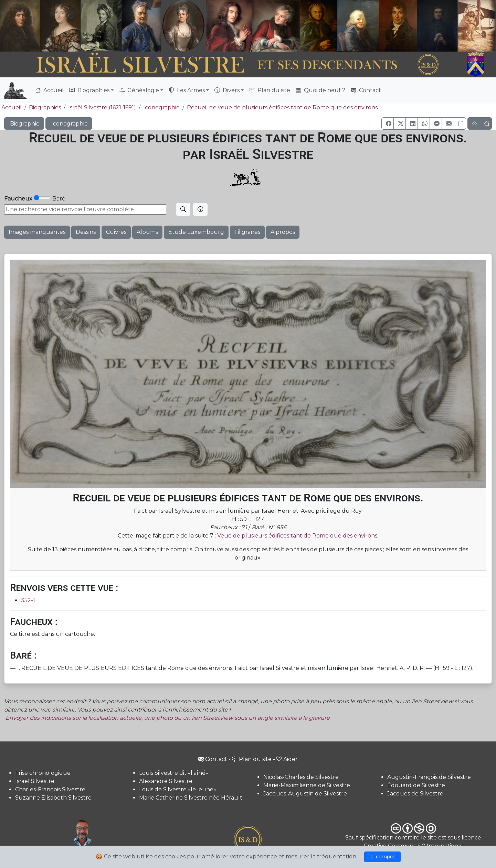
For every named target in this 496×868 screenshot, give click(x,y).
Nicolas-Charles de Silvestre (301, 777)
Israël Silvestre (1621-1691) (102, 107)
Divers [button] (227, 90)
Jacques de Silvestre (415, 794)
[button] (388, 123)
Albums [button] (147, 232)
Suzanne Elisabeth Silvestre (53, 798)
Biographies (45, 107)
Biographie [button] (24, 124)
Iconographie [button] (69, 124)
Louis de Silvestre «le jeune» (178, 789)
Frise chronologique (43, 773)
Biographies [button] (89, 90)
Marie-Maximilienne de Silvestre (307, 785)
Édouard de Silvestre (416, 785)
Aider (287, 759)
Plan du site (270, 90)
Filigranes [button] (247, 232)
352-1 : (29, 600)
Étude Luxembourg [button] (196, 232)
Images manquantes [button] (37, 232)
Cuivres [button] (116, 232)
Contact (366, 90)
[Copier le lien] (460, 123)
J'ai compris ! (382, 857)
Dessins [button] (86, 232)
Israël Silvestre (35, 781)
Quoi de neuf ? (320, 90)
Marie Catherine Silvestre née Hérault (191, 798)
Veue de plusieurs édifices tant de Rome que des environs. (298, 536)
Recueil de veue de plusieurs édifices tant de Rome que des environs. (283, 107)
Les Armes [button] (187, 90)
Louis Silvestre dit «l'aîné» (174, 773)
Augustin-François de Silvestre (429, 777)
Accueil (49, 90)
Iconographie (161, 107)
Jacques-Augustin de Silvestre (305, 794)
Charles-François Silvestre (50, 789)
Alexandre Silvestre (166, 781)
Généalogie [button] (139, 90)
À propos (283, 232)
